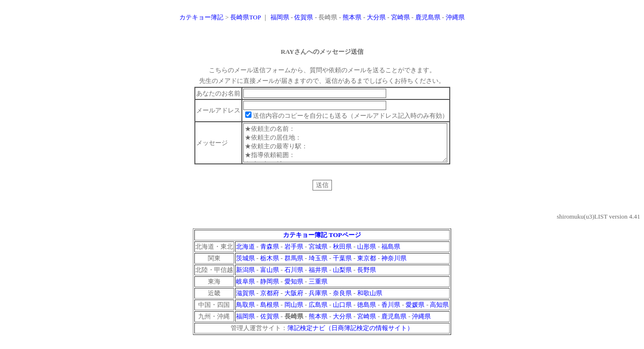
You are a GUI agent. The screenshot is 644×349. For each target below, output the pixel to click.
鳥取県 (245, 312)
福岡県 (280, 17)
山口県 (342, 312)
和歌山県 (370, 300)
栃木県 (270, 265)
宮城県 (318, 254)
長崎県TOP (245, 17)
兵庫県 (318, 300)
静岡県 (270, 289)
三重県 (318, 289)
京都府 (270, 300)
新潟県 (245, 277)
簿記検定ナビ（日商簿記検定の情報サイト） (350, 335)
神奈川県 (394, 265)
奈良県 (342, 300)
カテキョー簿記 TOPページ (322, 242)
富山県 (270, 277)
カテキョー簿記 (201, 17)
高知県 (439, 312)
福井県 (318, 277)
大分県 (376, 17)
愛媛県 (415, 312)
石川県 (294, 277)
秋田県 (342, 254)
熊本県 (352, 17)
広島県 (318, 312)
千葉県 (342, 265)
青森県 (270, 254)
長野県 (367, 277)
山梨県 (342, 277)
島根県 (270, 312)
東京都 (367, 265)
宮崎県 (401, 17)
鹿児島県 (428, 17)
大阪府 (294, 300)
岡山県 (294, 312)
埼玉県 (318, 265)
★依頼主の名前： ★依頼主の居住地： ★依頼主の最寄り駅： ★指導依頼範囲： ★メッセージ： (346, 146)
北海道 (245, 254)
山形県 (367, 254)
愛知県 (294, 289)
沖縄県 (455, 17)
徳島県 (367, 312)
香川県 (391, 312)
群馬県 (294, 265)
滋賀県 (245, 300)
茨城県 (245, 265)
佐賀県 (304, 17)
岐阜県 (245, 289)
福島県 (391, 254)
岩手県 (294, 254)
